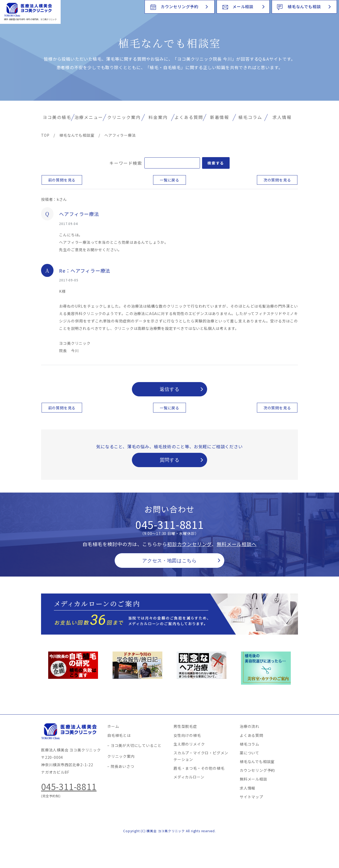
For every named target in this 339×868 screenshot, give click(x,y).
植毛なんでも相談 (304, 6)
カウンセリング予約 (180, 6)
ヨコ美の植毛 (57, 117)
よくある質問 (189, 117)
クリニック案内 (124, 117)
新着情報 (220, 117)
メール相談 (243, 6)
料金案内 (158, 117)
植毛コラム (250, 117)
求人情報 (282, 117)
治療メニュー (89, 117)
